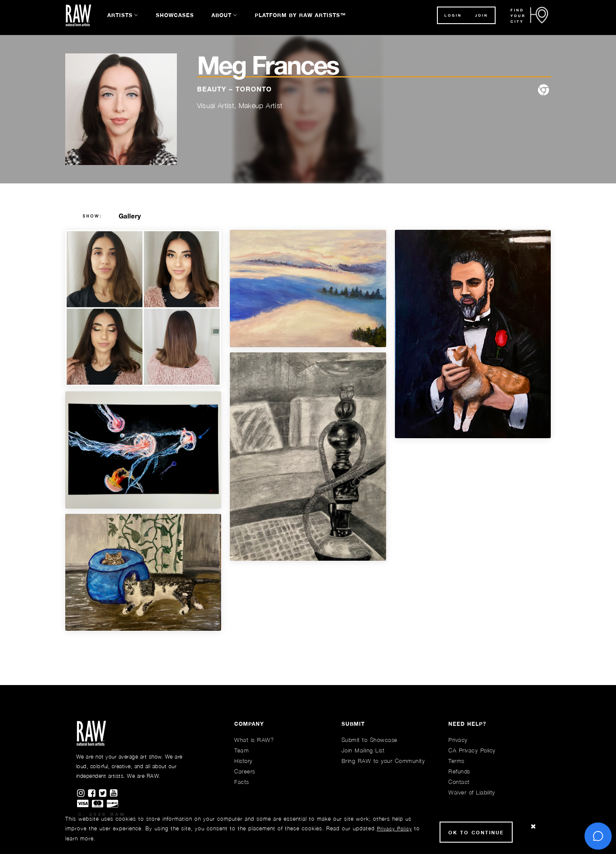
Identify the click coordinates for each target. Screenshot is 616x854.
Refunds (459, 771)
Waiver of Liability (472, 792)
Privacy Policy (394, 828)
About (222, 15)
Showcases (175, 15)
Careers (245, 771)
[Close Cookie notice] (533, 827)
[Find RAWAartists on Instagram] (83, 794)
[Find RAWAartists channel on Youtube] (114, 794)
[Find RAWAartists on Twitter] (104, 794)
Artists (120, 15)
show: (93, 216)
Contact (459, 782)
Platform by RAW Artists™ (300, 15)
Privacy (458, 740)
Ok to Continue (476, 832)
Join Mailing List (363, 750)
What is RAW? (254, 740)
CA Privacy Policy (472, 750)
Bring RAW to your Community (383, 761)
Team (241, 750)
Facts (242, 782)
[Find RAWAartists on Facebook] (93, 794)
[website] (544, 90)
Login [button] (453, 15)
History (243, 761)
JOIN (482, 15)
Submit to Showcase (370, 740)
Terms (456, 761)
